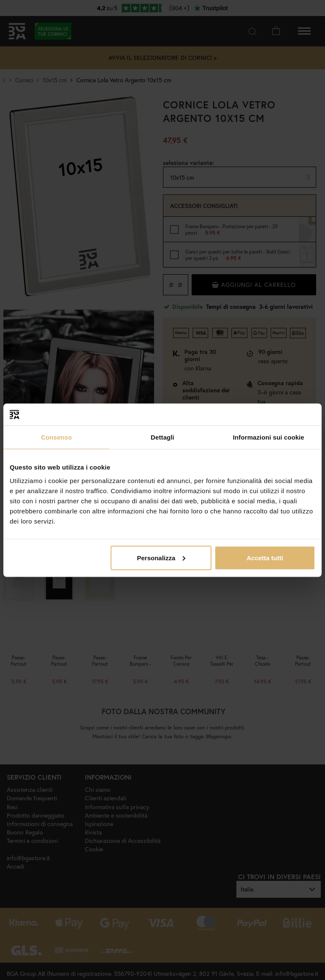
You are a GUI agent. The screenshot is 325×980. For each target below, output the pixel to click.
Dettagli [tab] (162, 437)
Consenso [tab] (56, 437)
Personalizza (161, 557)
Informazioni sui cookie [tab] (269, 437)
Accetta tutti (265, 557)
